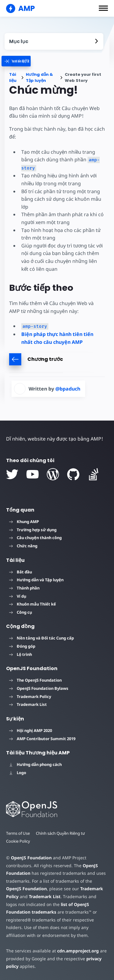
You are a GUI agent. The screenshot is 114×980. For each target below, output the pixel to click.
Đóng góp (22, 646)
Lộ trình (21, 654)
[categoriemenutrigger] (27, 61)
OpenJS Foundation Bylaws (39, 688)
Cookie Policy (18, 841)
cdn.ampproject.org (78, 951)
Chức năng (23, 546)
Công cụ (21, 612)
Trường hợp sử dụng (33, 530)
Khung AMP (24, 522)
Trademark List (28, 704)
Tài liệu (13, 77)
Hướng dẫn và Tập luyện (36, 580)
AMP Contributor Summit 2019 (42, 739)
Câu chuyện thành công (35, 538)
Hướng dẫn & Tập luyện (39, 77)
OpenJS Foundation (31, 858)
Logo (18, 773)
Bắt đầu (21, 572)
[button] (103, 8)
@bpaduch (68, 389)
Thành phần (24, 588)
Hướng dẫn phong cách (35, 764)
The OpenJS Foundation (35, 680)
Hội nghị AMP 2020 (31, 730)
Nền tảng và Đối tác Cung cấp (41, 638)
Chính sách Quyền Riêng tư (60, 833)
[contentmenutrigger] (54, 41)
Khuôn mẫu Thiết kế (33, 604)
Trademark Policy (30, 696)
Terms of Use (18, 833)
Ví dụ (18, 596)
